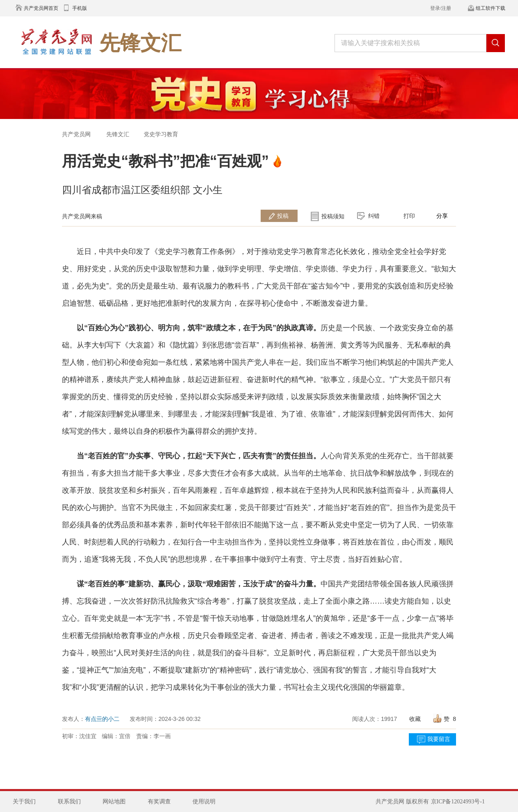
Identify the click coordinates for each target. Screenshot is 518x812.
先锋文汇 (118, 134)
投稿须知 (333, 216)
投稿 (283, 216)
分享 (442, 216)
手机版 (80, 8)
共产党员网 (76, 134)
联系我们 (69, 802)
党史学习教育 (161, 134)
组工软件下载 (490, 8)
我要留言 (439, 739)
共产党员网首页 (41, 8)
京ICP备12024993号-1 (458, 802)
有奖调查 (159, 802)
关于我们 (24, 802)
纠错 (374, 216)
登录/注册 (441, 8)
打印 (409, 216)
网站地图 (114, 802)
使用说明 (204, 802)
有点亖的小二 (102, 719)
